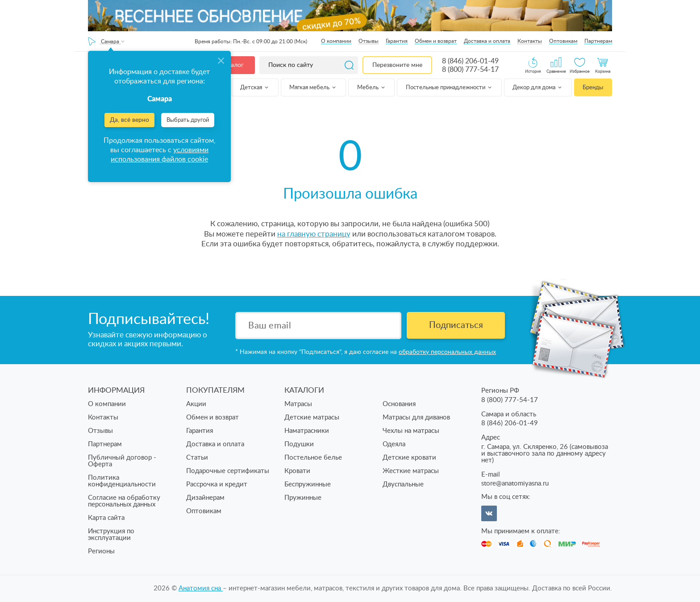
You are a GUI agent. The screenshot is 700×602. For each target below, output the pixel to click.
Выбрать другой (188, 120)
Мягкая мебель (313, 88)
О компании (336, 41)
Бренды (593, 88)
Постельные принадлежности (449, 88)
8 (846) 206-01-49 (470, 61)
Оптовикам (563, 41)
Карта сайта (106, 518)
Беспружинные (308, 484)
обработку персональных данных (447, 352)
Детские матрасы (312, 417)
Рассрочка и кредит (217, 484)
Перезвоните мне (397, 65)
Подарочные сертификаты (228, 471)
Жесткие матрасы (411, 471)
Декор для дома (538, 88)
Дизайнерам (205, 498)
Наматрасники (307, 431)
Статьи (197, 458)
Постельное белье (313, 458)
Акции (196, 404)
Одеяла (394, 444)
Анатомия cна (201, 588)
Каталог (232, 65)
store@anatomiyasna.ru (515, 484)
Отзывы (369, 41)
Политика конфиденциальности (122, 481)
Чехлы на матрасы (411, 431)
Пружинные (303, 498)
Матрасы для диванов (416, 417)
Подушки (299, 444)
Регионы (101, 551)
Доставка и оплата (487, 41)
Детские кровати (409, 458)
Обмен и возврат (436, 41)
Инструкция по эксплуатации (111, 535)
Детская (255, 88)
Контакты (530, 41)
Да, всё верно (129, 120)
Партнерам (598, 41)
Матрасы (298, 404)
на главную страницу (314, 234)
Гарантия (397, 41)
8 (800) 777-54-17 (470, 70)
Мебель (372, 88)
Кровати (297, 471)
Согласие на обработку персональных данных (124, 501)
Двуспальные (403, 484)
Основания (399, 404)
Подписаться (456, 325)
